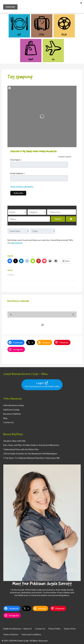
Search (60, 219)
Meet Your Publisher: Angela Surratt (42, 584)
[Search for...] (62, 212)
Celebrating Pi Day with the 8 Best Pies (21, 449)
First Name (16, 160)
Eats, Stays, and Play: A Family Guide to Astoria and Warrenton (31, 445)
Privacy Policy (54, 629)
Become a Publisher (12, 414)
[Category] (37, 212)
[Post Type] (17, 212)
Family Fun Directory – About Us (18, 629)
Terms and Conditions (31, 634)
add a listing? (17, 243)
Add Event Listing (11, 410)
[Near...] (29, 219)
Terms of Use (70, 629)
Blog (5, 418)
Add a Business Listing (13, 405)
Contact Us (8, 422)
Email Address (18, 174)
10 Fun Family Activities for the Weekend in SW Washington (30, 454)
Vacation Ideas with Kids (14, 441)
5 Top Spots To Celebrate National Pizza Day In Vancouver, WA (31, 458)
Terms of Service (11, 634)
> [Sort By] (18, 231)
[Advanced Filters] (71, 219)
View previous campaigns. (22, 186)
